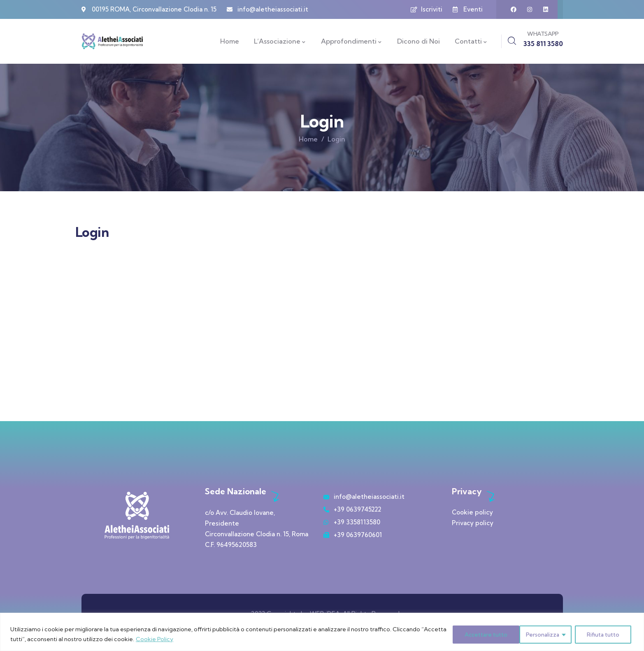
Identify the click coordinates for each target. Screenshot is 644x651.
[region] (322, 632)
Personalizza (470, 634)
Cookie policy (472, 512)
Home (308, 139)
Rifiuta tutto (532, 634)
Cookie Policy (181, 639)
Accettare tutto (599, 634)
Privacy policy (473, 523)
